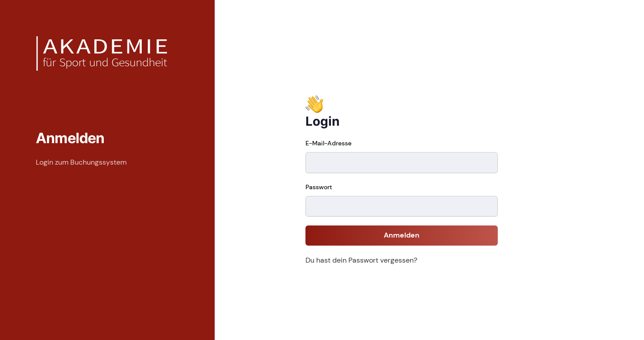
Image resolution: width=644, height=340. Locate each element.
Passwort (319, 187)
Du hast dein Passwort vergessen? (361, 260)
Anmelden (402, 235)
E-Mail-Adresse (328, 143)
